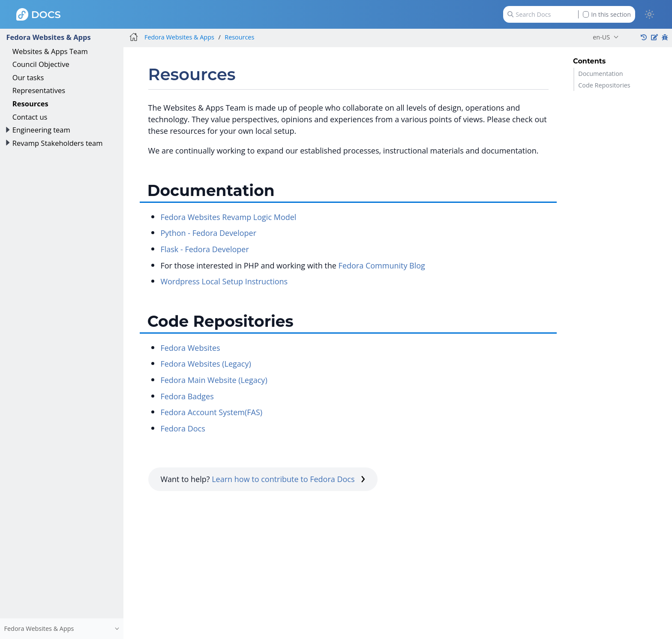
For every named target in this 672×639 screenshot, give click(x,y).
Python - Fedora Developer (208, 233)
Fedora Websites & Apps (48, 37)
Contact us (30, 117)
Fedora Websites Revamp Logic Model (228, 217)
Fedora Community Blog (382, 265)
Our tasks (28, 77)
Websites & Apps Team (50, 51)
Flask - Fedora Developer (204, 249)
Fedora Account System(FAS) (211, 412)
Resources (30, 104)
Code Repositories (604, 85)
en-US (601, 37)
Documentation (600, 74)
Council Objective (41, 64)
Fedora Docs (183, 428)
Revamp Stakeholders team (58, 143)
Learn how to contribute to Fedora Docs (288, 479)
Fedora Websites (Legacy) (205, 364)
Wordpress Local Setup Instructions (224, 281)
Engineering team (41, 130)
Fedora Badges (187, 396)
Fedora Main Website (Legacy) (214, 380)
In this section (607, 14)
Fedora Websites (190, 348)
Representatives (39, 90)
